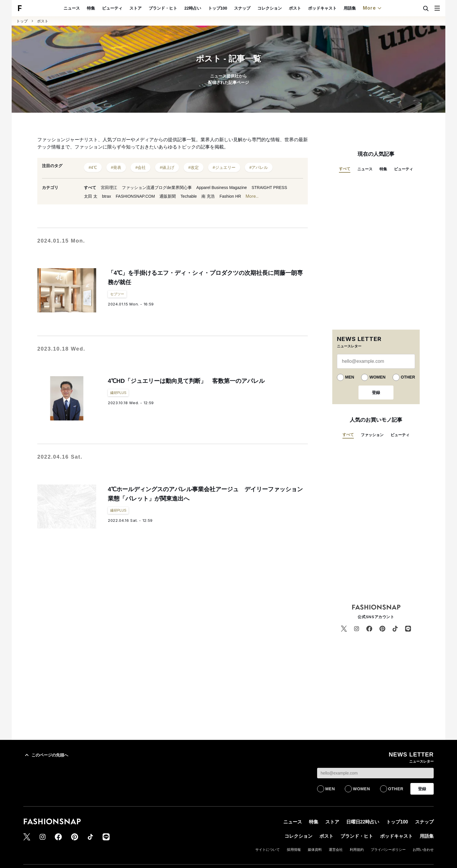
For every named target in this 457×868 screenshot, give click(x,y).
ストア (149, 8)
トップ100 (231, 8)
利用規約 (357, 850)
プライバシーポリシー (388, 850)
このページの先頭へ (46, 755)
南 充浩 (208, 196)
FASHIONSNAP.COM (135, 196)
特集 (105, 8)
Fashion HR (230, 196)
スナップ (256, 8)
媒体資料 (315, 850)
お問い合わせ (423, 850)
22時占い (206, 8)
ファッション (372, 435)
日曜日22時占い (363, 822)
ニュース (85, 8)
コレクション (283, 8)
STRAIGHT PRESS (269, 188)
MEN (350, 377)
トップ (22, 21)
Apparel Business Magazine (222, 188)
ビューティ (126, 8)
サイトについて (268, 850)
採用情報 (294, 850)
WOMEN (377, 377)
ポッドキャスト (336, 8)
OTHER (408, 377)
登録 (376, 393)
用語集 (363, 8)
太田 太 (91, 196)
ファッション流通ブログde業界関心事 (157, 188)
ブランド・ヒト (177, 8)
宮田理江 (109, 188)
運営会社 (336, 850)
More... (252, 196)
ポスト (308, 8)
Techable (189, 196)
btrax (107, 196)
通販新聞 (168, 196)
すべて (90, 188)
